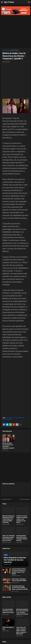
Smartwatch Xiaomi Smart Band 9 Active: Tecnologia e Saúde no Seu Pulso (22, 538)
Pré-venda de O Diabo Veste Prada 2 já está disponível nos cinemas (8, 611)
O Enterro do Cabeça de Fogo (8, 628)
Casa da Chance (15, 50)
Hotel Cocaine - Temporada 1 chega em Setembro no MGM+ (19, 580)
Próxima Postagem (24, 499)
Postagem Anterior (6, 499)
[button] (2, 2)
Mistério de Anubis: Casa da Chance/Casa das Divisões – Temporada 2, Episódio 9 (8, 446)
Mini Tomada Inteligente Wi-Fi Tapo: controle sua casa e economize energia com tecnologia (22, 612)
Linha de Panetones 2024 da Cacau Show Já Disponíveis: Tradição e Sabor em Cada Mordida (19, 571)
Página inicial (6, 50)
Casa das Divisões (20, 418)
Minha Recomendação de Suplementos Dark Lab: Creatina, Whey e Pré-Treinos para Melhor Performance (8, 519)
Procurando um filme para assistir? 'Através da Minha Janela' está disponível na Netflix (20, 588)
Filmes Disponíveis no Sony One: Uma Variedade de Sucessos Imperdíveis (15, 560)
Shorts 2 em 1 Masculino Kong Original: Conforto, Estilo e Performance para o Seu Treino (9, 538)
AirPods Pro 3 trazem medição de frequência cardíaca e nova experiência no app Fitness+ (22, 519)
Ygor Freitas (9, 2)
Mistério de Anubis (7, 419)
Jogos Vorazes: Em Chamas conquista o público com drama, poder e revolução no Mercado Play (21, 631)
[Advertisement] (15, 30)
